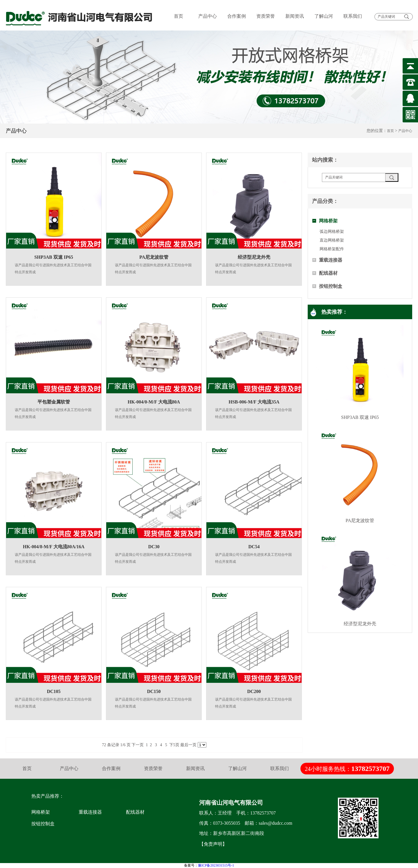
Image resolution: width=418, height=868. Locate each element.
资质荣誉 (266, 16)
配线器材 (328, 273)
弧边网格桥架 (332, 232)
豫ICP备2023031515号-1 (216, 865)
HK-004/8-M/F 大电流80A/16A (54, 547)
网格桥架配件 (332, 249)
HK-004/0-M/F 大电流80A (154, 402)
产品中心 (208, 16)
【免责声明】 (213, 844)
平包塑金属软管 (54, 402)
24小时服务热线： (347, 769)
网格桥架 (328, 221)
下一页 (138, 745)
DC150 (154, 691)
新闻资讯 (295, 16)
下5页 (174, 745)
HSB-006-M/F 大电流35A (254, 402)
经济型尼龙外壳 (254, 257)
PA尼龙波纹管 (154, 257)
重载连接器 (331, 260)
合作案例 (237, 16)
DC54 (254, 547)
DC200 (254, 691)
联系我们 (353, 16)
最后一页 (188, 745)
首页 (179, 16)
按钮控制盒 (331, 286)
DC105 (54, 691)
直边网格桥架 (332, 240)
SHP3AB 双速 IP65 (54, 257)
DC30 (154, 547)
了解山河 (324, 16)
